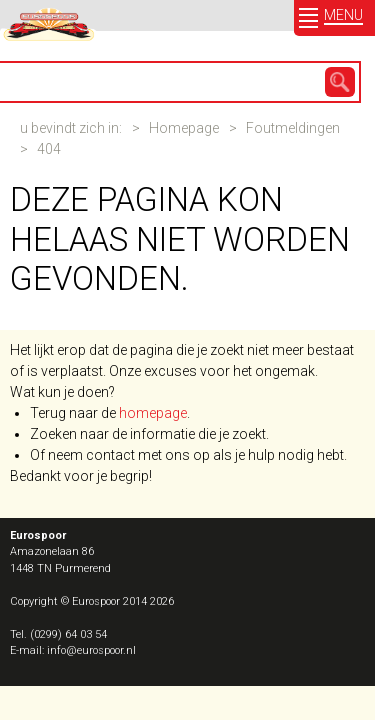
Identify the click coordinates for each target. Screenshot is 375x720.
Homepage (184, 128)
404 (49, 149)
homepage (153, 413)
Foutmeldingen (293, 128)
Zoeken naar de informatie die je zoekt (148, 434)
